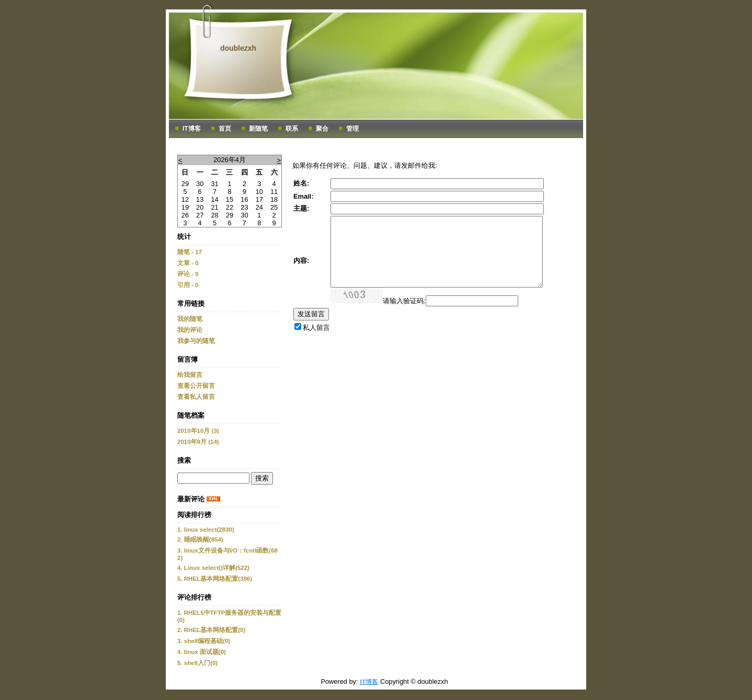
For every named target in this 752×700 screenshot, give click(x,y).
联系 (292, 129)
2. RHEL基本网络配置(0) (211, 630)
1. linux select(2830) (206, 530)
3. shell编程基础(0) (204, 641)
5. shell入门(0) (197, 663)
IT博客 (192, 129)
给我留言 (190, 375)
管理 (352, 129)
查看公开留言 (196, 386)
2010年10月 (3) (198, 431)
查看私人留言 (196, 397)
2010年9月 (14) (198, 442)
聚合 (322, 129)
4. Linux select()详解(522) (213, 568)
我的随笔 (190, 319)
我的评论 (190, 330)
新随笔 (258, 129)
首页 (225, 129)
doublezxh (238, 48)
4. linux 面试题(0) (202, 652)
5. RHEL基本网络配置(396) (215, 579)
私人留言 (316, 328)
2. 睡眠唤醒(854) (200, 540)
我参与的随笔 (196, 341)
